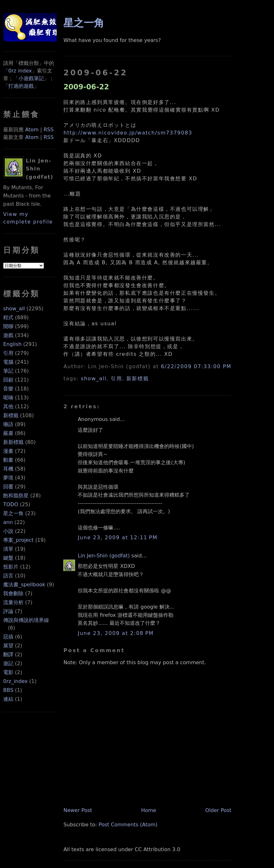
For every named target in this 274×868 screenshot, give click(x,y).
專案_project (18, 540)
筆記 (8, 371)
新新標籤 (13, 442)
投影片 (11, 567)
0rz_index (15, 681)
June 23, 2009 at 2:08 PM (116, 633)
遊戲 (8, 335)
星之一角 (13, 513)
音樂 (8, 389)
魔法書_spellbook (24, 585)
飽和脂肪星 (16, 496)
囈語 (8, 424)
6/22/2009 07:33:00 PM (196, 366)
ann (8, 522)
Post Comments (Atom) (128, 825)
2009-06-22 (86, 87)
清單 (8, 549)
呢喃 (8, 398)
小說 (8, 531)
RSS (49, 130)
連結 (8, 699)
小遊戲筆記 (31, 78)
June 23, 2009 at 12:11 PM (117, 537)
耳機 (8, 469)
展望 (8, 646)
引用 (8, 353)
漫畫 (8, 451)
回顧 (8, 380)
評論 (8, 611)
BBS (8, 690)
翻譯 (8, 654)
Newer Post (78, 810)
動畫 (8, 460)
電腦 (8, 362)
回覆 (8, 487)
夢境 (8, 478)
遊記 (8, 663)
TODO (11, 504)
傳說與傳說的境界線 (26, 620)
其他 (8, 406)
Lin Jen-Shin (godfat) (104, 556)
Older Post (218, 810)
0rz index (20, 71)
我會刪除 (13, 593)
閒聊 (8, 326)
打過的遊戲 (21, 86)
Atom (32, 130)
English (12, 344)
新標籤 (11, 415)
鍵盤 (8, 558)
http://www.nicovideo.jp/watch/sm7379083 (128, 133)
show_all (14, 309)
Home (148, 810)
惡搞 (8, 637)
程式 (8, 317)
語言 (8, 576)
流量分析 (13, 602)
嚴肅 (8, 433)
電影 (8, 672)
